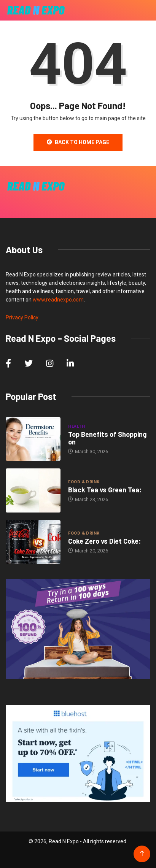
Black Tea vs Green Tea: (105, 490)
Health (76, 426)
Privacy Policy (22, 317)
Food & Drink (84, 482)
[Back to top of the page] (142, 854)
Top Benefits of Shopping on (107, 438)
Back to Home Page (78, 142)
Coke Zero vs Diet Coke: (104, 541)
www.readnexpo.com (58, 300)
